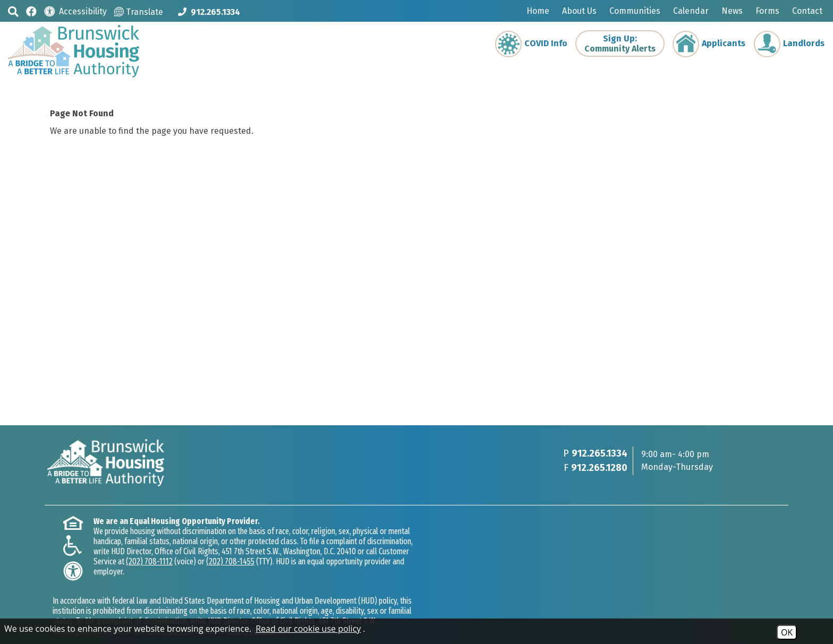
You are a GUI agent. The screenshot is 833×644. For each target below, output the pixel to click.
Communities (635, 11)
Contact (807, 11)
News (732, 11)
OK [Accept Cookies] (787, 632)
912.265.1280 (599, 468)
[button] (13, 11)
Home (538, 11)
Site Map (209, 614)
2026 (61, 614)
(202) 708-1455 (283, 561)
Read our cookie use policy (308, 629)
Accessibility (258, 614)
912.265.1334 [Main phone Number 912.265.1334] (600, 453)
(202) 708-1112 (202, 561)
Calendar (691, 11)
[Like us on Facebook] (31, 11)
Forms (767, 11)
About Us (579, 11)
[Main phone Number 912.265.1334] (209, 12)
